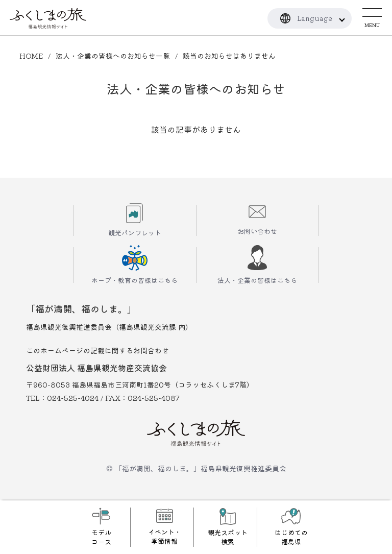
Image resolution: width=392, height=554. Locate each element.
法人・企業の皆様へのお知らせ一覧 (113, 56)
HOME (31, 56)
